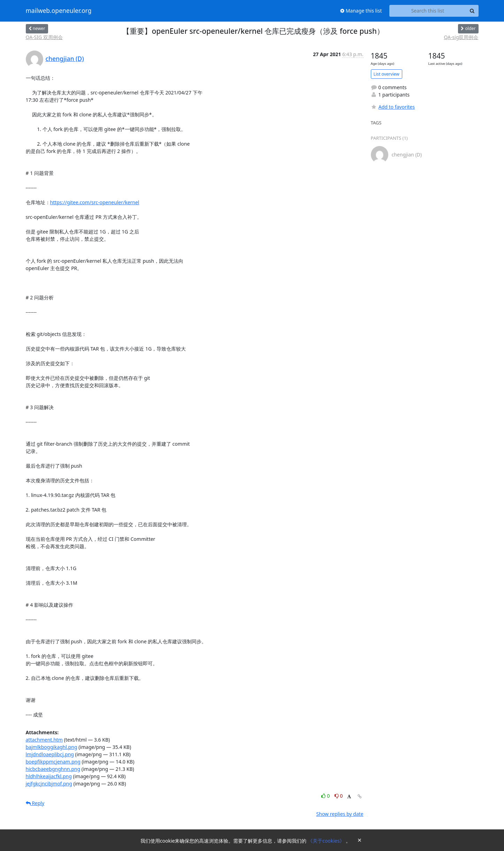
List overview (387, 74)
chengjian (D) (65, 59)
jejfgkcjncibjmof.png (49, 784)
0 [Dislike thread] (339, 796)
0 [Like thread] (326, 796)
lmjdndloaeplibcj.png (50, 754)
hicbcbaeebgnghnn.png (53, 769)
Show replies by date (340, 814)
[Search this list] (428, 11)
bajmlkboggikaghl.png (52, 747)
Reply (35, 803)
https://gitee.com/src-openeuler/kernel (95, 202)
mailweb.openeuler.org (59, 11)
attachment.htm (44, 740)
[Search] (472, 11)
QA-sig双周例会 (461, 37)
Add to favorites (393, 107)
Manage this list (361, 11)
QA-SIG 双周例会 (44, 37)
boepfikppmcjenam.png (53, 762)
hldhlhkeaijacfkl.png (49, 776)
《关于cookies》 (327, 841)
